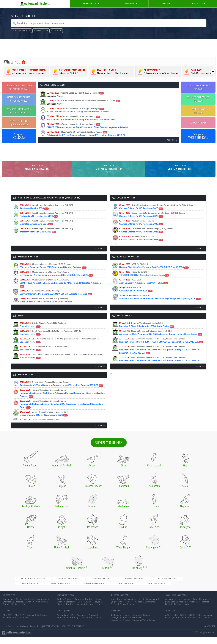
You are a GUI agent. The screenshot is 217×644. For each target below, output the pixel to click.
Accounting (62, 622)
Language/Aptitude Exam (145, 627)
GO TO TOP (210, 634)
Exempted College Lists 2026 (46, 229)
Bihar (59, 609)
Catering (74, 625)
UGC (176, 622)
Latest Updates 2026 (21, 31)
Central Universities (53, 585)
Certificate (42, 622)
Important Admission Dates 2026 (46, 237)
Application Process (121, 627)
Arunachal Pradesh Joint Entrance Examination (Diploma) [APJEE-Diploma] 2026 (160, 303)
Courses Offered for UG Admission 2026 (156, 213)
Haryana (98, 609)
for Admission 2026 (19, 87)
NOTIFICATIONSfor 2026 (198, 111)
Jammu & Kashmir (85, 611)
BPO (72, 622)
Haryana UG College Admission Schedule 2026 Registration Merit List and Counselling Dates (61, 410)
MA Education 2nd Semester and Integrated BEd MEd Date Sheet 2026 (81, 118)
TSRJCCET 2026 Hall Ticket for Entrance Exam (144, 280)
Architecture (22, 606)
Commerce (41, 609)
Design (15, 611)
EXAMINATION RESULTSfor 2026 (198, 99)
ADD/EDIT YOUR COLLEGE (73, 634)
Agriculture (8, 606)
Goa (80, 609)
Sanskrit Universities (184, 585)
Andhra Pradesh (65, 606)
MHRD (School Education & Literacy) (183, 625)
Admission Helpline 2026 (46, 213)
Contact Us (13, 634)
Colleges (164, 4)
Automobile (62, 625)
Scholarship (138, 625)
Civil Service (87, 625)
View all (172, 140)
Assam (99, 606)
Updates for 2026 (19, 123)
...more (24, 611)
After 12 (19, 622)
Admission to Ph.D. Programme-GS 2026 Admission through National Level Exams (161, 339)
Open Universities (140, 585)
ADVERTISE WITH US (52, 634)
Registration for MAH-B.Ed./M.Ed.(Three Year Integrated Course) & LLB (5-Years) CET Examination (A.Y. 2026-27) (160, 356)
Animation (82, 622)
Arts (32, 606)
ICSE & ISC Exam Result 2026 (136, 296)
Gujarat (88, 609)
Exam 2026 (56, 31)
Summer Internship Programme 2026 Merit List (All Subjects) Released (56, 299)
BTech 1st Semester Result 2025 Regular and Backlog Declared (78, 110)
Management (43, 606)
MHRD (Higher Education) (201, 622)
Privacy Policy (36, 634)
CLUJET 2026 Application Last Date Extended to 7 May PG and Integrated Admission (87, 126)
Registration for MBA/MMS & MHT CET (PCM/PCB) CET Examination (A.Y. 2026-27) (161, 347)
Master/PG (8, 625)
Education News (43, 331)
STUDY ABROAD (198, 123)
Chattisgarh (70, 609)
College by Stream (141, 622)
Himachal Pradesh (65, 611)
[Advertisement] (108, 48)
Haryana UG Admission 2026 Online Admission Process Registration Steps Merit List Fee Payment (62, 399)
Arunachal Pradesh (84, 606)
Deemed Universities (75, 585)
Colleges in (19, 136)
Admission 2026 (91, 4)
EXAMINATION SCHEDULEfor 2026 (198, 87)
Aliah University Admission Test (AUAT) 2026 (144, 288)
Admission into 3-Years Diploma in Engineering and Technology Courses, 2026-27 (86, 134)
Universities (198, 4)
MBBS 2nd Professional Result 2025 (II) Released (46, 307)
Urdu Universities (44, 590)
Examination (130, 4)
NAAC (183, 622)
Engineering (8, 609)
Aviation (30, 609)
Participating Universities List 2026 (46, 221)
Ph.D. (17, 625)
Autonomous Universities (28, 585)
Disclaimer (24, 634)
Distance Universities (97, 585)
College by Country (120, 625)
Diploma (31, 622)
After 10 (7, 622)
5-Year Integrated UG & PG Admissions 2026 (45, 420)
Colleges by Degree (121, 622)
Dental (6, 611)
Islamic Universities (120, 585)
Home (4, 634)
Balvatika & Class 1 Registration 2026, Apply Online (147, 331)
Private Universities (161, 585)
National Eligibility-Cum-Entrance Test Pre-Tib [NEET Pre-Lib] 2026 (154, 272)
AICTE (168, 622)
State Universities (24, 590)
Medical (20, 609)
